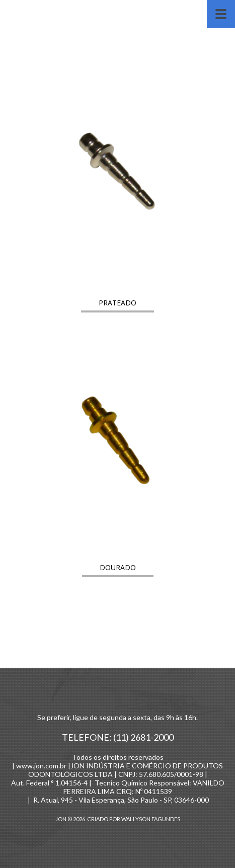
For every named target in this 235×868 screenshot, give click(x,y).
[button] (117, 303)
